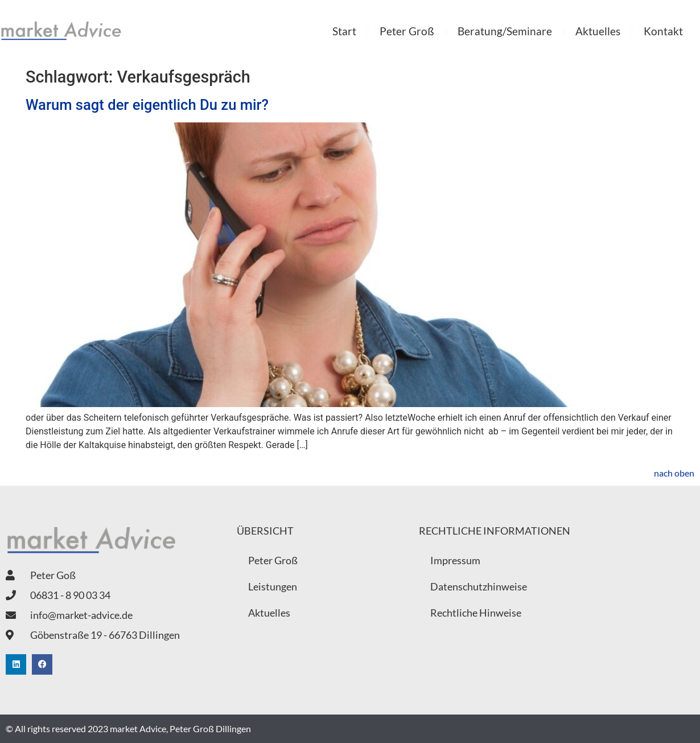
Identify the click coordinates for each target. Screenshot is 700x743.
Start (344, 31)
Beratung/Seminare (505, 31)
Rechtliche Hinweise (476, 613)
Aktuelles (598, 31)
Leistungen (273, 586)
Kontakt (663, 31)
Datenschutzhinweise (479, 586)
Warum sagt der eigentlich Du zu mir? (147, 105)
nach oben (674, 473)
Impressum (455, 560)
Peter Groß (407, 31)
